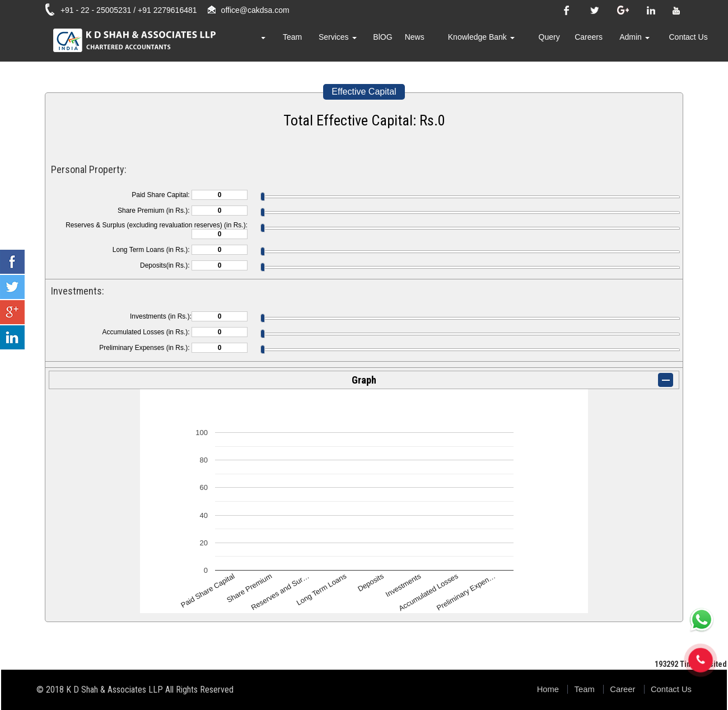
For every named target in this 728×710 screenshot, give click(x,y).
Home (245, 42)
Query (564, 42)
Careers (600, 42)
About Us (289, 42)
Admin (642, 42)
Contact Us (691, 42)
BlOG (413, 42)
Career (620, 689)
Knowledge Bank (503, 42)
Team (331, 42)
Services (372, 42)
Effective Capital (364, 92)
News (442, 42)
